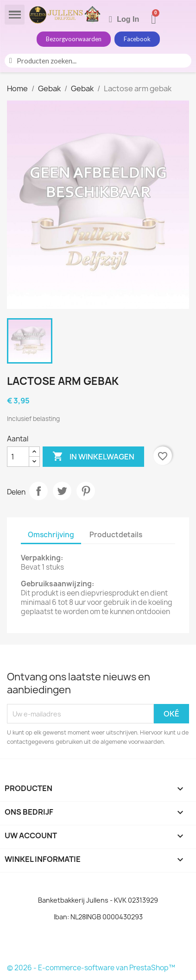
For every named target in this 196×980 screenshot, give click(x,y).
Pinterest (86, 491)
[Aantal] (18, 457)
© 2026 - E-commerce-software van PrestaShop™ (91, 968)
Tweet (62, 491)
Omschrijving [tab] (51, 535)
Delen (38, 491)
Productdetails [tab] (116, 535)
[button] (74, 39)
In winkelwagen (93, 457)
